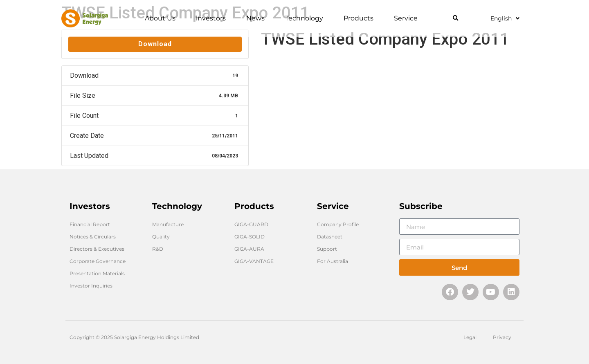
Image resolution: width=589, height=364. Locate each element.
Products (361, 18)
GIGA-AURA (249, 249)
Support (327, 249)
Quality (161, 237)
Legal (470, 337)
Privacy (502, 337)
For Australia (333, 261)
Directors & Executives (97, 249)
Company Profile (338, 224)
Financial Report (90, 224)
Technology (306, 18)
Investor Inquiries (91, 286)
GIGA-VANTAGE (254, 261)
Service (408, 18)
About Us (162, 18)
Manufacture (168, 224)
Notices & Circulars (93, 237)
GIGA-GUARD (251, 224)
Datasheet (330, 237)
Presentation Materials (97, 273)
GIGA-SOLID (250, 237)
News (257, 18)
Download (155, 44)
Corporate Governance (98, 261)
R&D (158, 249)
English (505, 18)
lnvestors (213, 18)
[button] (455, 19)
